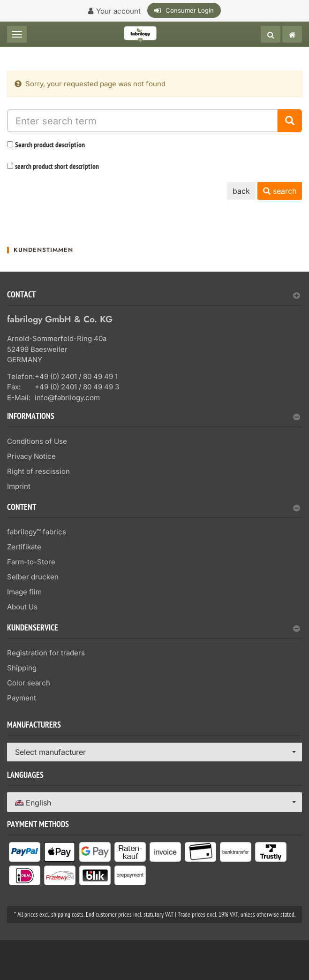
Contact (154, 296)
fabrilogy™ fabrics (37, 532)
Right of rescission (38, 471)
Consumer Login (190, 10)
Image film (24, 592)
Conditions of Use (37, 441)
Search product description (50, 145)
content (154, 508)
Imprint (19, 486)
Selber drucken (33, 577)
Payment (22, 698)
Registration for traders (46, 653)
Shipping (22, 668)
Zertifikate (24, 547)
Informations (154, 417)
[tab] (154, 299)
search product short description (57, 167)
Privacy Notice (31, 456)
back (241, 191)
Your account (118, 11)
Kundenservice (154, 629)
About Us (22, 607)
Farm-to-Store (31, 562)
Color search (29, 683)
